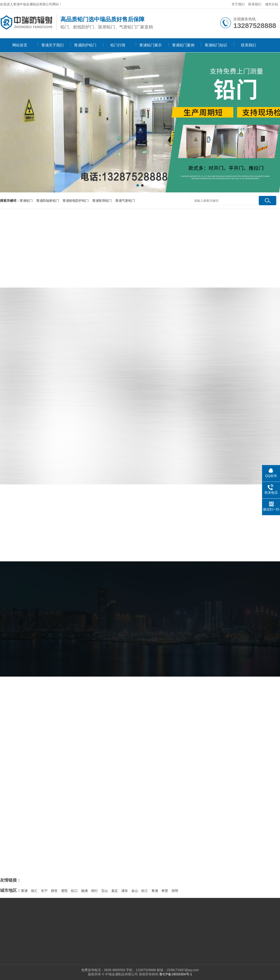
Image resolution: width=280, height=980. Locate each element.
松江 (145, 891)
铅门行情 (118, 45)
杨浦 (84, 891)
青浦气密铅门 (125, 201)
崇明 (175, 891)
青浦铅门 (26, 201)
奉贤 (165, 891)
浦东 (125, 891)
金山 (135, 891)
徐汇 (34, 891)
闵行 (94, 891)
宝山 (105, 891)
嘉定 (115, 891)
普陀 (64, 891)
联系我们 (255, 4)
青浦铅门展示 (150, 45)
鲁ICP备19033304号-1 (176, 974)
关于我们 (238, 4)
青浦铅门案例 (183, 45)
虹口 (74, 891)
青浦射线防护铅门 (76, 201)
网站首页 (20, 45)
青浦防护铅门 (85, 45)
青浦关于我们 (52, 45)
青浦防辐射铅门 (48, 201)
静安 (54, 891)
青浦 (155, 891)
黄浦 (24, 891)
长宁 (44, 891)
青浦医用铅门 (102, 201)
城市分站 (272, 4)
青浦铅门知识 (216, 45)
